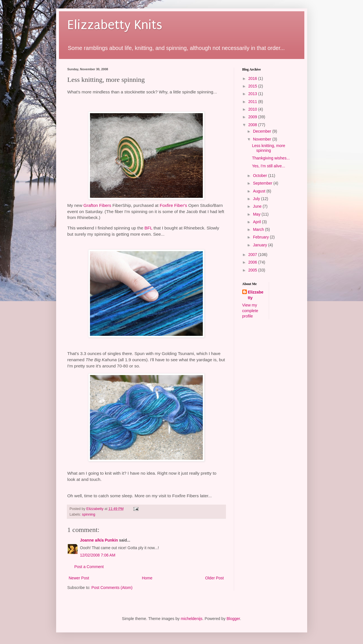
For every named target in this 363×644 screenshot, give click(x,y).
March (259, 229)
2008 (253, 125)
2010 (253, 109)
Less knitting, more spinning (269, 148)
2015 (253, 86)
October (261, 176)
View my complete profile (250, 311)
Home (147, 578)
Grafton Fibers (97, 205)
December (263, 131)
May (257, 214)
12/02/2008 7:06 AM (98, 555)
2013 (253, 94)
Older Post (214, 578)
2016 (253, 78)
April (258, 222)
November (263, 139)
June (258, 206)
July (257, 199)
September (263, 183)
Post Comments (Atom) (112, 588)
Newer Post (79, 578)
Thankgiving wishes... (271, 158)
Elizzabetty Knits (115, 25)
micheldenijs (192, 619)
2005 (253, 270)
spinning (89, 514)
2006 (253, 262)
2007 (253, 255)
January (261, 245)
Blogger (233, 619)
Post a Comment (89, 567)
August (260, 191)
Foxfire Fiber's (173, 205)
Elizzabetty (256, 295)
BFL (148, 228)
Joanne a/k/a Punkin (99, 540)
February (261, 237)
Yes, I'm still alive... (268, 166)
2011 (253, 102)
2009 (253, 117)
